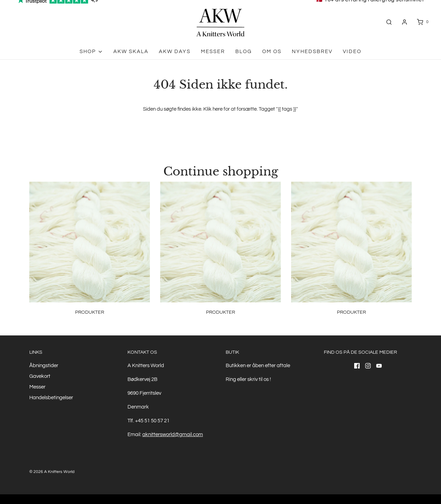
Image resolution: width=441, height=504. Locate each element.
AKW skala (131, 52)
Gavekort (40, 376)
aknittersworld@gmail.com (173, 435)
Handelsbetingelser (51, 398)
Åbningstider (44, 366)
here (218, 109)
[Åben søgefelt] (389, 22)
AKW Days (175, 52)
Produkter (90, 312)
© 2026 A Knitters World (52, 472)
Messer (213, 52)
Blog (244, 52)
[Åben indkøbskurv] (422, 22)
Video (352, 52)
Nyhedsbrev (312, 52)
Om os (272, 52)
